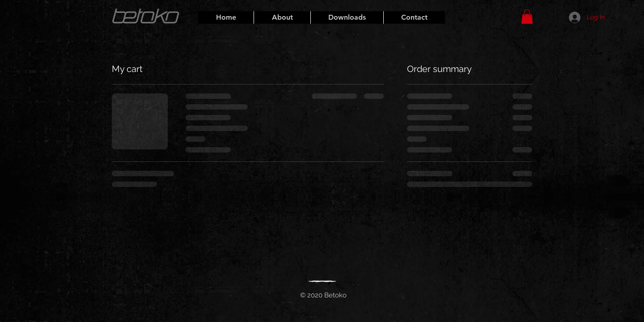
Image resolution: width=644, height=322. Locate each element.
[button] (527, 17)
